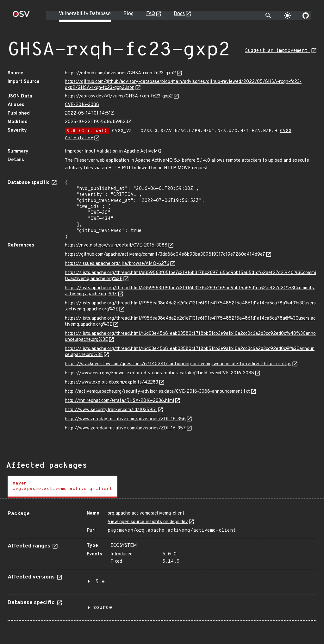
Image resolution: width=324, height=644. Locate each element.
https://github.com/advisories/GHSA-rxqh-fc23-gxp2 (120, 73)
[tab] (62, 487)
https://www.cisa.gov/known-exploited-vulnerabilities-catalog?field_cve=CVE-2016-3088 (159, 373)
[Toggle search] (268, 16)
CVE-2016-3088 (82, 105)
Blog (128, 14)
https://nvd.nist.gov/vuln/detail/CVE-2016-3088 (116, 245)
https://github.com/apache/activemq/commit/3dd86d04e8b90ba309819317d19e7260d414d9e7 (165, 255)
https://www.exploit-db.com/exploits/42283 (112, 382)
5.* (100, 582)
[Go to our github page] (306, 16)
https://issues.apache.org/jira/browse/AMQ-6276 (117, 264)
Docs (179, 14)
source (103, 608)
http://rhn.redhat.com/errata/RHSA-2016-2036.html (119, 401)
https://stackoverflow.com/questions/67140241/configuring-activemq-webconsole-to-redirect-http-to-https (178, 364)
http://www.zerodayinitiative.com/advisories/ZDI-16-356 (125, 419)
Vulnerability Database (85, 14)
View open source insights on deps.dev (148, 522)
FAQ (151, 14)
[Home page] (21, 16)
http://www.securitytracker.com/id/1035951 (111, 410)
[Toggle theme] (287, 16)
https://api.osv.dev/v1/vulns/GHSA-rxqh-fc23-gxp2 (119, 96)
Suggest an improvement (278, 51)
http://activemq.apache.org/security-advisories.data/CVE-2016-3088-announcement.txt (157, 392)
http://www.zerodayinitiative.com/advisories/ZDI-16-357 (125, 428)
